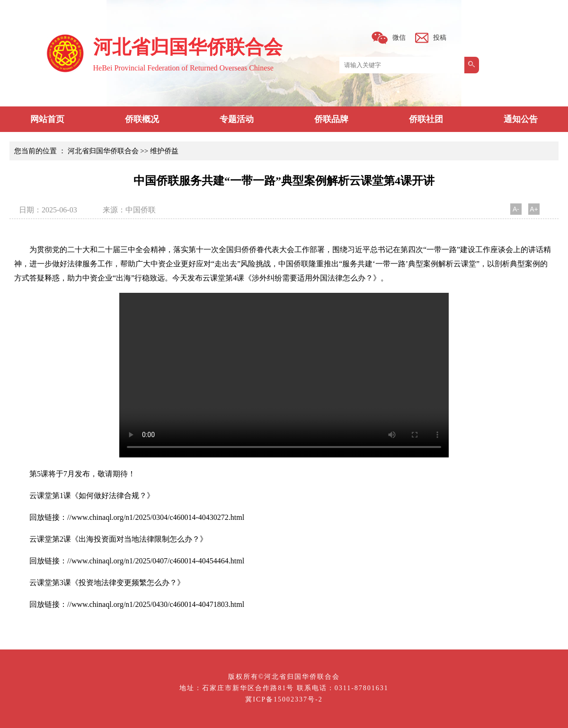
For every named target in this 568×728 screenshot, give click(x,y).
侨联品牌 (331, 119)
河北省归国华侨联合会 (103, 151)
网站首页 (47, 119)
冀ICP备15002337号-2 (284, 699)
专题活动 (237, 119)
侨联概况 (142, 119)
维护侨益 (164, 151)
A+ (534, 209)
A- (516, 209)
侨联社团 (426, 119)
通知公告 (521, 119)
